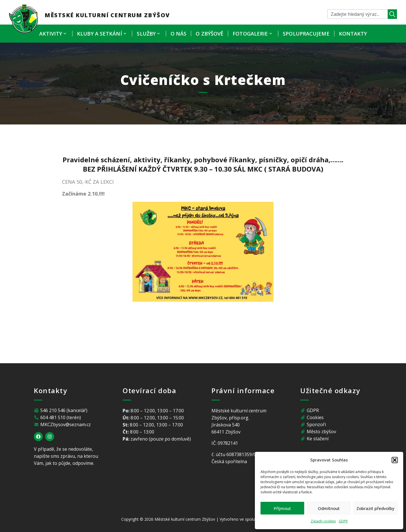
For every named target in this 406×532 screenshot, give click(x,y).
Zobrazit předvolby (375, 508)
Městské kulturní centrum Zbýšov (107, 15)
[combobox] (358, 14)
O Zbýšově (209, 34)
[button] (395, 460)
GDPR (343, 521)
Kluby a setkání (102, 34)
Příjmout (282, 508)
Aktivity (54, 34)
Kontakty (353, 34)
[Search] (392, 14)
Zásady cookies (323, 521)
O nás (179, 34)
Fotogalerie (253, 34)
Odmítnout (329, 508)
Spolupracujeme (306, 34)
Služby (149, 34)
